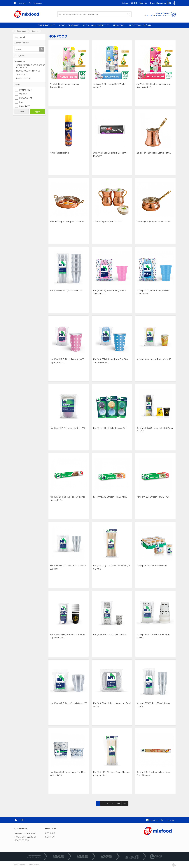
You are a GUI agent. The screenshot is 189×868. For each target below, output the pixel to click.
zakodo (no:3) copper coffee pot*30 (154, 153)
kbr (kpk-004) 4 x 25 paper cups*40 (110, 634)
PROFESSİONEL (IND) (140, 25)
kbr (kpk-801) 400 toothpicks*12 (152, 566)
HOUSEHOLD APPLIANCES (28, 71)
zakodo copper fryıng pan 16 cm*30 (67, 222)
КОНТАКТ (50, 837)
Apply (37, 112)
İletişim (125, 3)
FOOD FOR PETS (24, 78)
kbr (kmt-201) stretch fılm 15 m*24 (153, 497)
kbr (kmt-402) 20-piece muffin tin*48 (68, 428)
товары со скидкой (25, 833)
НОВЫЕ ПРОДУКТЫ (25, 837)
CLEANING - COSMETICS (96, 25)
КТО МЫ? (50, 833)
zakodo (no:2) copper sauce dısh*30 (154, 222)
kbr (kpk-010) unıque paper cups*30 (154, 359)
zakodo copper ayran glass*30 (108, 222)
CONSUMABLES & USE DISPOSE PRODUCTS (31, 66)
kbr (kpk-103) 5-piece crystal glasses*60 (69, 703)
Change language (158, 3)
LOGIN (134, 3)
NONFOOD (119, 25)
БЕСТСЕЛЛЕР (22, 840)
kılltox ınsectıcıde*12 (59, 153)
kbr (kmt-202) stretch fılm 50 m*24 (110, 497)
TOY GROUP (22, 74)
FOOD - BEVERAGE (69, 25)
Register (143, 3)
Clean (21, 112)
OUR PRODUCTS (46, 25)
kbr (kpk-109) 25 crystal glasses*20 (66, 290)
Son (125, 803)
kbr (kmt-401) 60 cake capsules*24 (110, 428)
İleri (118, 803)
